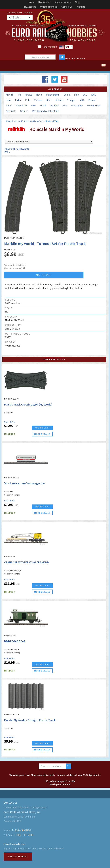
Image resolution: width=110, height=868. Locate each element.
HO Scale (24, 121)
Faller (18, 100)
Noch (9, 105)
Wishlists (81, 7)
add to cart (44, 275)
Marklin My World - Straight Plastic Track (30, 720)
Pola (28, 100)
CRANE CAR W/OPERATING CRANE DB (26, 562)
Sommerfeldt (94, 105)
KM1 (94, 95)
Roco (39, 95)
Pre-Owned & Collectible (46, 111)
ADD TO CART (42, 428)
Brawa (29, 95)
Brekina (55, 105)
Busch (43, 105)
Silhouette (21, 105)
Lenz (9, 100)
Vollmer (38, 100)
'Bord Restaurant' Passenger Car (25, 483)
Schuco (24, 111)
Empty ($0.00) (50, 47)
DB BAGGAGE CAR (15, 641)
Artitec (59, 100)
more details (42, 434)
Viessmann (77, 105)
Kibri (49, 100)
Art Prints (11, 111)
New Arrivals (44, 2)
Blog (77, 2)
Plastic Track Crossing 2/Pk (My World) (28, 404)
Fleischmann (53, 95)
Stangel (71, 100)
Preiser (92, 100)
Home (8, 121)
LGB (85, 95)
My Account (30, 7)
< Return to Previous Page (17, 150)
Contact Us (67, 7)
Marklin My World (37, 121)
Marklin (10, 95)
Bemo (67, 95)
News (31, 2)
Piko (77, 95)
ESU (65, 105)
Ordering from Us (48, 7)
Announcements (63, 2)
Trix (20, 95)
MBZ (82, 100)
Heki (33, 105)
